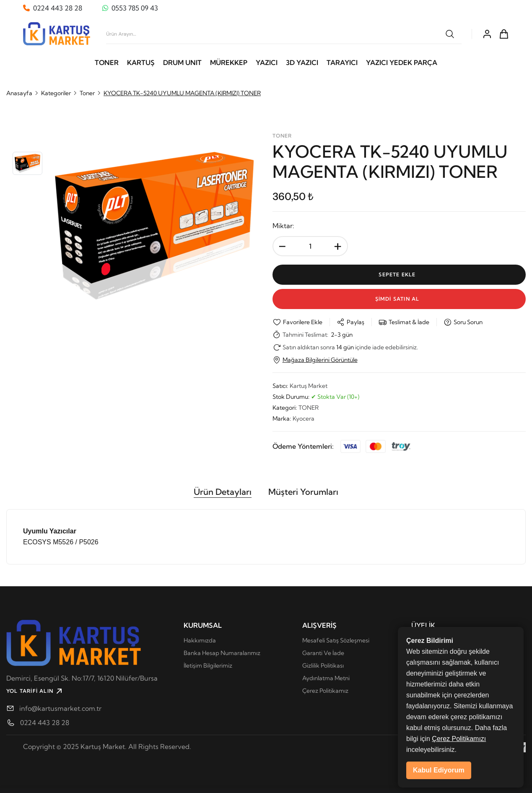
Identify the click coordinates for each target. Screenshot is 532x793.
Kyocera (304, 419)
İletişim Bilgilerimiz (208, 666)
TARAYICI (342, 62)
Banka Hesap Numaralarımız (222, 653)
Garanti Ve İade (323, 653)
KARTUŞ (141, 62)
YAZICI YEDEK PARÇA (402, 62)
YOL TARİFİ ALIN (35, 691)
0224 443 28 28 (45, 723)
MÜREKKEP (229, 62)
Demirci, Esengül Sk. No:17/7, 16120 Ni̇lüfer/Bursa (82, 678)
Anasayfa (19, 93)
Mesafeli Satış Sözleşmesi (336, 640)
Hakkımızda (200, 640)
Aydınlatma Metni (326, 678)
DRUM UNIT (182, 62)
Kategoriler (56, 93)
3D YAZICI (302, 62)
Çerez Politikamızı (459, 757)
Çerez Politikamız (325, 691)
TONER (107, 62)
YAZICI (267, 62)
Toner (87, 93)
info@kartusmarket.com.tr (60, 708)
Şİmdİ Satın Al (399, 299)
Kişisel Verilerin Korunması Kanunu (457, 640)
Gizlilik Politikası (323, 666)
